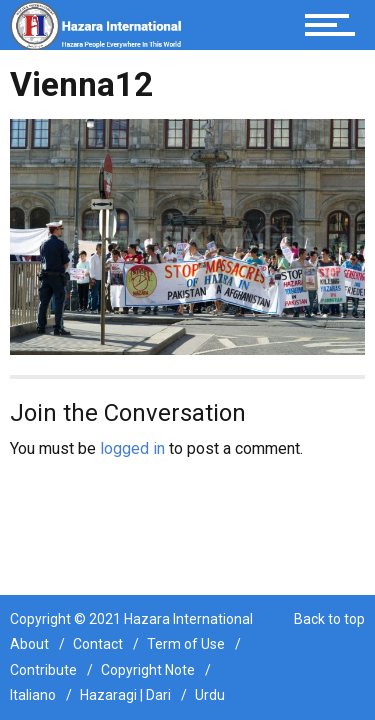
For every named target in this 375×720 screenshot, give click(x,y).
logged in (132, 448)
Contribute (43, 670)
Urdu (210, 695)
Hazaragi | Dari (125, 695)
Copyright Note (148, 670)
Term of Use (186, 644)
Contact (98, 644)
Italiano (33, 695)
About (29, 644)
